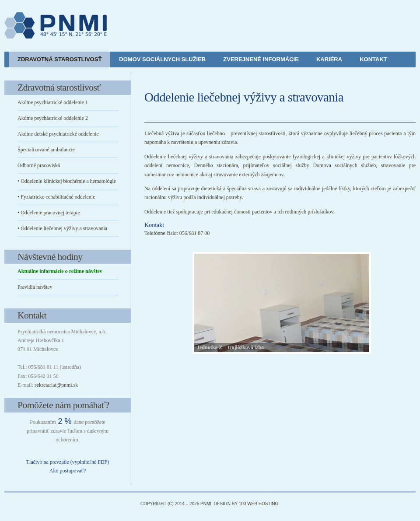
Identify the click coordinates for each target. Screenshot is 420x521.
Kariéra (329, 59)
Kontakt (373, 59)
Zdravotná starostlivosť (59, 59)
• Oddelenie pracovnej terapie (49, 213)
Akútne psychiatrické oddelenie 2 (53, 118)
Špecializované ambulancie (46, 150)
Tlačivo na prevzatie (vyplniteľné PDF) (68, 462)
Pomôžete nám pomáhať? (63, 405)
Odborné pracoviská (39, 165)
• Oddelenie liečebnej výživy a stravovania (62, 228)
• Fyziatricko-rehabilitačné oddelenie (56, 197)
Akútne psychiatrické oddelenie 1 (53, 102)
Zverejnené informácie (261, 59)
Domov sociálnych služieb (162, 59)
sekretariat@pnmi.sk (56, 385)
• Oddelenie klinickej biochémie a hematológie (67, 181)
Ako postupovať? (68, 471)
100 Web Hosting (259, 504)
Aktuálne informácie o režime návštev (60, 271)
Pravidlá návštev (35, 287)
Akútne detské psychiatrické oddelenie (58, 134)
